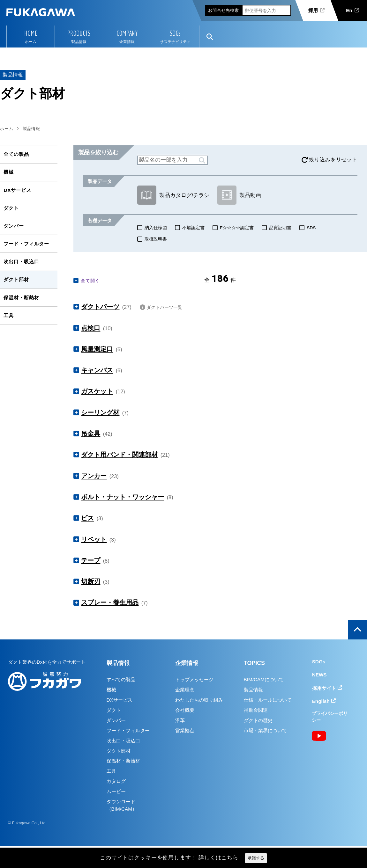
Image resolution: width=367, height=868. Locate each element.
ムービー (116, 791)
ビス (87, 518)
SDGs (175, 33)
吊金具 (91, 434)
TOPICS (254, 663)
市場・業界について (265, 730)
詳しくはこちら (218, 858)
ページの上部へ (357, 630)
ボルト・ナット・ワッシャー (123, 497)
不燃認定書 (193, 228)
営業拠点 (185, 730)
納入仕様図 (156, 228)
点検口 (91, 328)
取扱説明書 (156, 239)
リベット (94, 539)
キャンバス (97, 370)
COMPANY (127, 33)
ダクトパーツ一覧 (164, 307)
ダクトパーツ (100, 307)
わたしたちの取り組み (199, 700)
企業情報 (187, 663)
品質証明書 (280, 228)
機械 (9, 172)
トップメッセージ (194, 679)
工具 (9, 315)
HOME (31, 33)
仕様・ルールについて (268, 700)
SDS (311, 228)
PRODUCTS (79, 33)
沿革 (180, 720)
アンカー (94, 476)
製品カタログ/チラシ (173, 195)
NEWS (319, 675)
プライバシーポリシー (330, 717)
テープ (91, 560)
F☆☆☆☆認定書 (237, 228)
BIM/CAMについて (264, 679)
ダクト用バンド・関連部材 (119, 455)
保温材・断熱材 (21, 298)
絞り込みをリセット (333, 160)
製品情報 (118, 663)
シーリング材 (100, 412)
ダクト (11, 208)
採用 (313, 10)
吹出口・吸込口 (21, 262)
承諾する (256, 858)
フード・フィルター (26, 244)
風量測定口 (97, 349)
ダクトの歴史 (258, 720)
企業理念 (185, 690)
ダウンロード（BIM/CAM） (122, 805)
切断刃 (91, 581)
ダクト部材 (16, 279)
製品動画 (239, 195)
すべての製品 (121, 679)
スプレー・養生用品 (110, 602)
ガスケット (97, 391)
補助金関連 (256, 710)
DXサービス (17, 190)
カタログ (116, 781)
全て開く (90, 281)
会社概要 (185, 710)
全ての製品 (16, 154)
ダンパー (14, 226)
